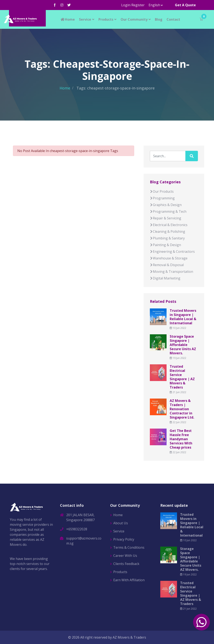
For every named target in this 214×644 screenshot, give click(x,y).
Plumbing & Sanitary (167, 238)
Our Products (162, 191)
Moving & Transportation (171, 272)
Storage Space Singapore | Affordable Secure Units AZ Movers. (183, 345)
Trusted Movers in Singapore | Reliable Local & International (183, 317)
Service (85, 19)
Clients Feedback (126, 564)
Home (68, 19)
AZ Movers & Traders (129, 637)
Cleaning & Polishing (168, 231)
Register (138, 5)
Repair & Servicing (166, 218)
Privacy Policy (124, 539)
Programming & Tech (168, 211)
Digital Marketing (165, 278)
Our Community (134, 19)
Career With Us (125, 556)
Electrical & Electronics (169, 225)
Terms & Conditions (129, 547)
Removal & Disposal (167, 265)
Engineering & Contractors (172, 252)
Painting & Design (165, 245)
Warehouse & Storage (169, 258)
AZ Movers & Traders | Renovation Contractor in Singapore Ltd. (182, 409)
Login (126, 5)
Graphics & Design (166, 205)
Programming (162, 198)
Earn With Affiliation (129, 580)
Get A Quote (185, 5)
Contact (173, 19)
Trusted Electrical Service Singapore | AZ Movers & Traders (182, 377)
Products (106, 19)
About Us (121, 523)
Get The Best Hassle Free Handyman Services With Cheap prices (181, 439)
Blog (159, 19)
